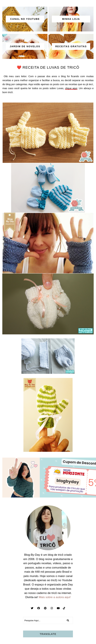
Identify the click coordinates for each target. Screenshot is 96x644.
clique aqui (71, 88)
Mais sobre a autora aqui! (55, 597)
